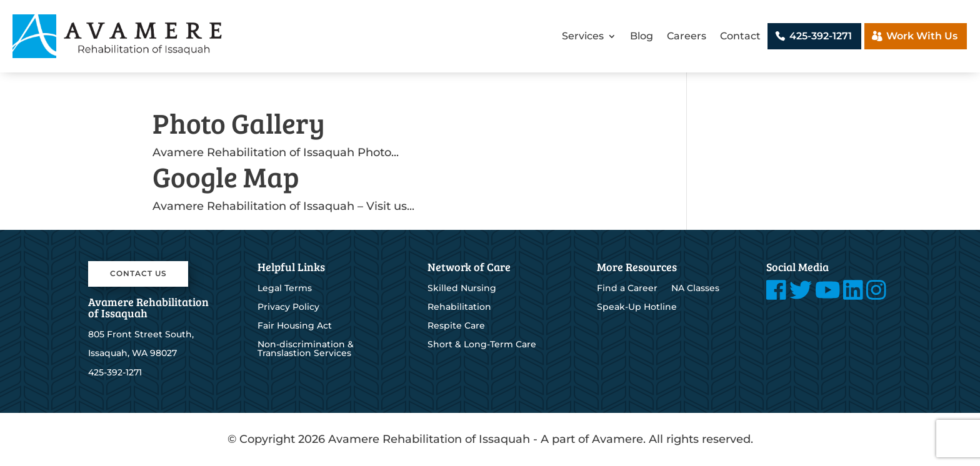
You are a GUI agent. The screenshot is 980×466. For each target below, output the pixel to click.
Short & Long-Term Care (482, 345)
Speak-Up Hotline (637, 307)
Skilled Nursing (462, 289)
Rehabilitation (459, 307)
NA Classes (695, 289)
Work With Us (922, 36)
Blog (642, 36)
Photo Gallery (239, 123)
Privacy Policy (288, 307)
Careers (687, 36)
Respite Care (456, 326)
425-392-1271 (821, 36)
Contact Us (138, 273)
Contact (740, 36)
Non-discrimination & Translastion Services (306, 349)
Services (583, 36)
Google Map (226, 176)
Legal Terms (285, 289)
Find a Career (627, 289)
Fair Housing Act (295, 326)
